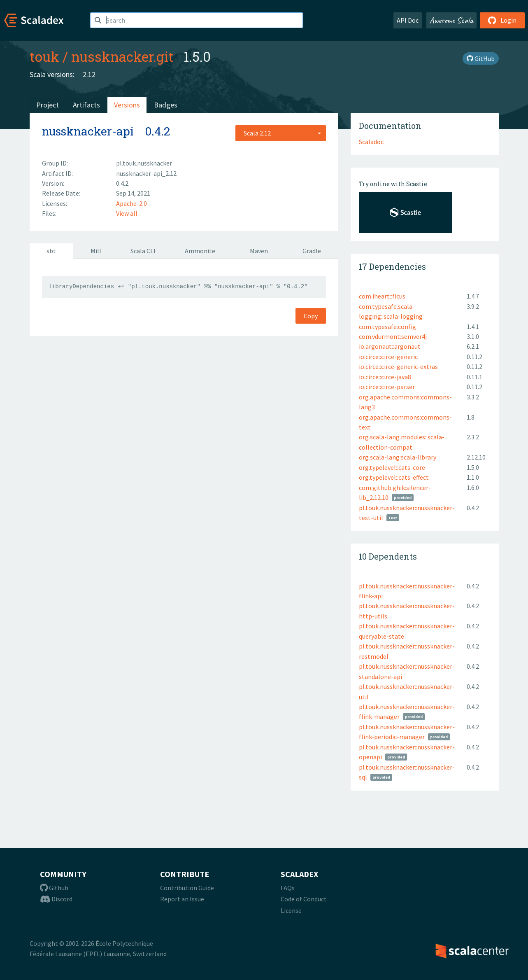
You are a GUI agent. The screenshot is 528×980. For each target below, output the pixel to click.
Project (48, 105)
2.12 (89, 74)
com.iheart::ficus (382, 296)
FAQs (288, 888)
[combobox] (281, 133)
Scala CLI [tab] (143, 251)
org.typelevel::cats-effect (394, 477)
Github (54, 888)
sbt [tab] (51, 251)
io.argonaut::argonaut (390, 346)
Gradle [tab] (312, 251)
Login (502, 20)
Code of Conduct (304, 899)
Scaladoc (371, 142)
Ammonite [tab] (200, 251)
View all (127, 213)
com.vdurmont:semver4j (393, 336)
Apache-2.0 (131, 203)
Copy (311, 316)
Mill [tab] (96, 251)
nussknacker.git (122, 56)
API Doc (408, 20)
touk (44, 56)
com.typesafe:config (387, 327)
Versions (127, 105)
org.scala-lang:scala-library (398, 457)
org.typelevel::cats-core (392, 467)
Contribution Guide (187, 888)
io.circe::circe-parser (387, 387)
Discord (56, 899)
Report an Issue (182, 899)
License (291, 910)
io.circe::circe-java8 (385, 377)
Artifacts (86, 105)
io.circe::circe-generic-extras (398, 366)
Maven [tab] (259, 251)
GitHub (481, 58)
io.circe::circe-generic (388, 357)
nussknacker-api (88, 131)
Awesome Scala (451, 20)
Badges (166, 105)
